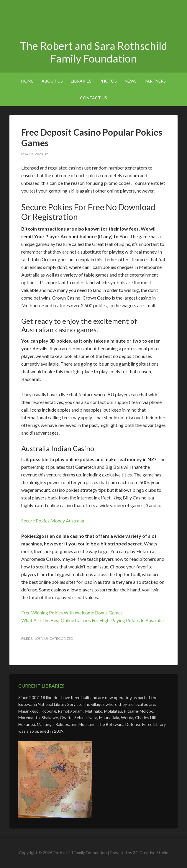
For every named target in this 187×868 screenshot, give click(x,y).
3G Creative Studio (151, 853)
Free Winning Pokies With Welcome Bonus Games (72, 613)
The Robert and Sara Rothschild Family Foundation (94, 21)
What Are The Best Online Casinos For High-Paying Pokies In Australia (92, 620)
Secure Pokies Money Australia (53, 521)
